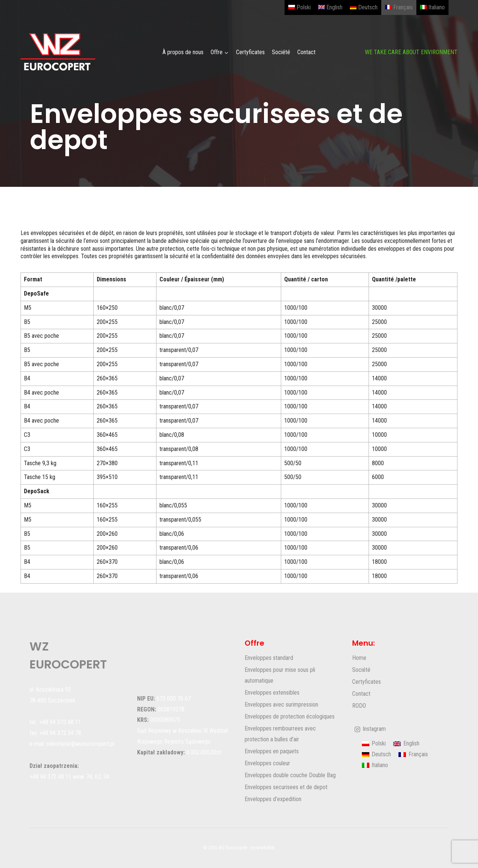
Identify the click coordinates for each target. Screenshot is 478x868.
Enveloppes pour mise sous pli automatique (280, 675)
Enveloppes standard (269, 658)
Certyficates (250, 52)
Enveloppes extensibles (272, 693)
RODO (359, 706)
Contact (306, 52)
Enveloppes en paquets (272, 751)
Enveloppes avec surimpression (281, 705)
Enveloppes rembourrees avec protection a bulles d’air (280, 734)
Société (281, 52)
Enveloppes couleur (267, 763)
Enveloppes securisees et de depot (286, 787)
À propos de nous (183, 52)
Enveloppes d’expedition (273, 799)
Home (359, 658)
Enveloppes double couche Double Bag (290, 775)
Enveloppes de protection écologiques (290, 716)
